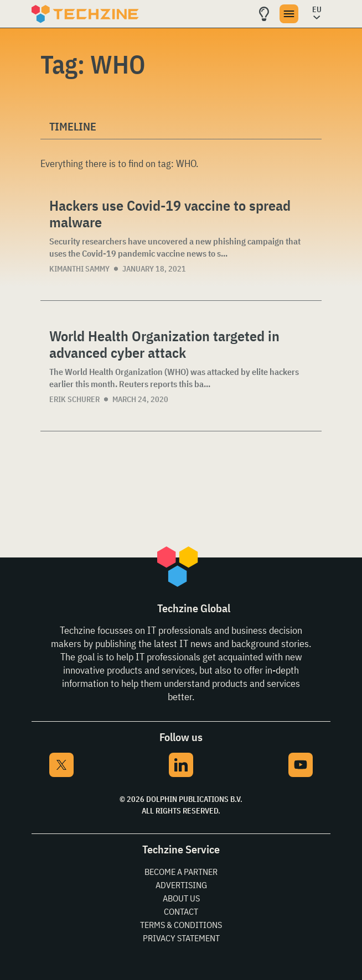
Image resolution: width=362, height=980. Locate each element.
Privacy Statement (181, 938)
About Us (181, 898)
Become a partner (181, 872)
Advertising (181, 885)
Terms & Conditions (181, 925)
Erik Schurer (74, 399)
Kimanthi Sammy (79, 269)
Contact (181, 911)
